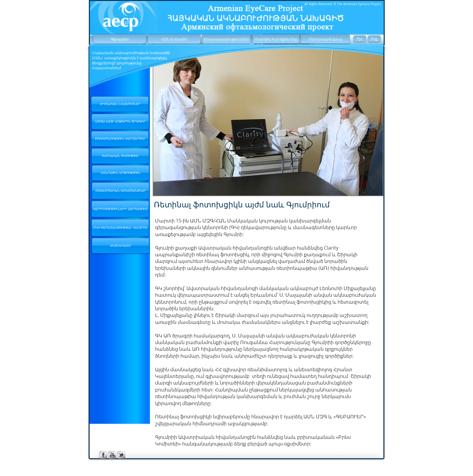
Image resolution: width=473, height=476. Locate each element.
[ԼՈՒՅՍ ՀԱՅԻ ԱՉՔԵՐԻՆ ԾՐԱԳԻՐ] (120, 122)
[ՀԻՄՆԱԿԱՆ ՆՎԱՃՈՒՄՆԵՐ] (120, 104)
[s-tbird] (121, 455)
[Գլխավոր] (120, 39)
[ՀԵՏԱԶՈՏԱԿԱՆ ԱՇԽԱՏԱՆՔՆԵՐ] (121, 191)
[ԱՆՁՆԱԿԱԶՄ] (121, 246)
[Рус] (360, 39)
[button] (268, 121)
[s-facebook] (103, 455)
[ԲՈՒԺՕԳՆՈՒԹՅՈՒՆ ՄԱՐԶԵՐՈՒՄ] (120, 139)
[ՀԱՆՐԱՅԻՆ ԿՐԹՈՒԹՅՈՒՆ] (121, 173)
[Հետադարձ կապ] (325, 39)
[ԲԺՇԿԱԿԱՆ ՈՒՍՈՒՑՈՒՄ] (120, 156)
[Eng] (374, 39)
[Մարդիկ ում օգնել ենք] (276, 39)
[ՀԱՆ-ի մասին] (174, 39)
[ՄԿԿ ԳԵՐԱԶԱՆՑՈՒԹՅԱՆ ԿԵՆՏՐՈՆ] (120, 228)
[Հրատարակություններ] (226, 39)
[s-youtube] (112, 455)
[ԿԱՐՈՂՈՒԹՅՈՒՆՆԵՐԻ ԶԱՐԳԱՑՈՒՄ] (120, 209)
